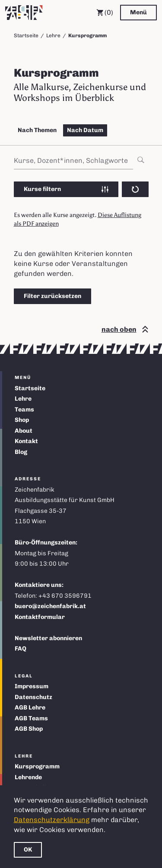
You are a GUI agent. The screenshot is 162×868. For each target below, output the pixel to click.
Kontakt (26, 441)
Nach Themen (37, 130)
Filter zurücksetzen (52, 296)
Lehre (53, 36)
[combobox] (81, 161)
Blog (21, 452)
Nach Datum (85, 130)
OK (28, 850)
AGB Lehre (30, 708)
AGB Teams (31, 718)
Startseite (26, 36)
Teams (24, 410)
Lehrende (28, 777)
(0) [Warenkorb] (105, 13)
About (24, 431)
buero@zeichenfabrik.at (50, 606)
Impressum (32, 686)
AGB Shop (29, 729)
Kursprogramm (37, 766)
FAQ (21, 649)
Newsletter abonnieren (48, 638)
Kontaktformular (40, 617)
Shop (22, 420)
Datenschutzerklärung (52, 820)
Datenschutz (33, 697)
